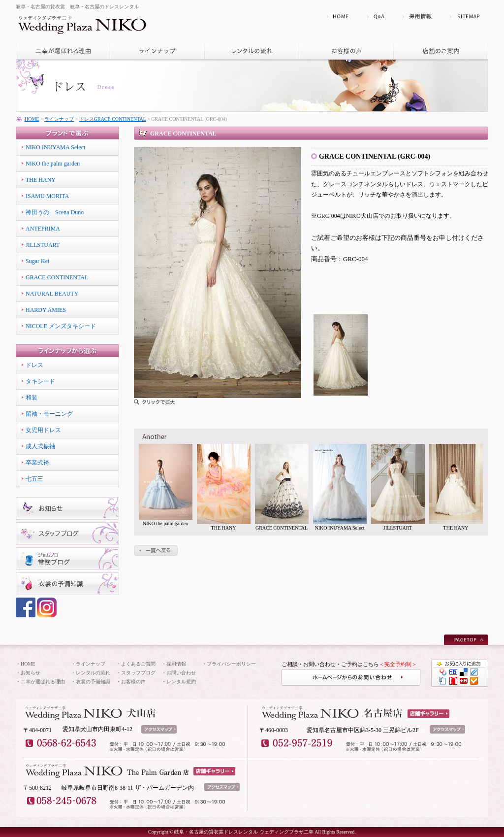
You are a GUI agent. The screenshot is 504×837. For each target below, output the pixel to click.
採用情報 (176, 664)
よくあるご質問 (138, 664)
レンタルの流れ (93, 673)
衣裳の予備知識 (93, 682)
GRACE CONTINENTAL (57, 277)
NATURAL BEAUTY (52, 294)
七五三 (34, 479)
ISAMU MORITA (47, 196)
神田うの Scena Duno (55, 212)
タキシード (40, 381)
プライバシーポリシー (231, 664)
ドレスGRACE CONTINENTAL (113, 119)
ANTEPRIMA (43, 229)
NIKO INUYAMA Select (55, 147)
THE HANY (41, 180)
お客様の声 (133, 682)
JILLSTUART (43, 245)
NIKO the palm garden (53, 164)
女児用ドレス (43, 430)
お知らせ (31, 673)
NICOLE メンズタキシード (61, 326)
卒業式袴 (37, 463)
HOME (32, 119)
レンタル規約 (181, 682)
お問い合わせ (181, 673)
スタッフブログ (138, 673)
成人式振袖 (40, 446)
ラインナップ (59, 119)
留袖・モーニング (49, 414)
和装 (31, 398)
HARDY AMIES (46, 310)
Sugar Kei (37, 261)
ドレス (34, 365)
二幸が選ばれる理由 (43, 682)
